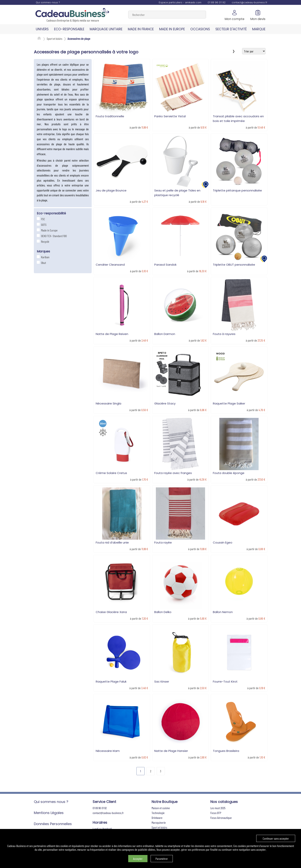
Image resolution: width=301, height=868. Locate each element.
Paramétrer (162, 859)
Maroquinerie (159, 822)
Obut (43, 263)
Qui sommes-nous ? (48, 2)
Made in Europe (49, 230)
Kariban (45, 257)
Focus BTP (216, 813)
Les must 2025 (218, 808)
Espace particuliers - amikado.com (180, 2)
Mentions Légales (49, 813)
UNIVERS (42, 29)
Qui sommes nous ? (51, 802)
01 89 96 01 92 (217, 2)
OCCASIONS (200, 29)
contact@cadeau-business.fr (250, 2)
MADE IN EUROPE (172, 29)
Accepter (138, 859)
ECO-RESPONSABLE (69, 29)
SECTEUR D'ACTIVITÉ (231, 29)
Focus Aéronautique (221, 818)
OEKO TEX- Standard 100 (53, 236)
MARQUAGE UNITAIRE (106, 29)
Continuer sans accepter (276, 838)
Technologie (158, 813)
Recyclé (45, 241)
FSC (43, 219)
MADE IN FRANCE (141, 29)
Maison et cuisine (161, 808)
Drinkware (157, 818)
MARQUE (259, 29)
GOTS (43, 225)
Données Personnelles (53, 824)
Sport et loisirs (54, 39)
